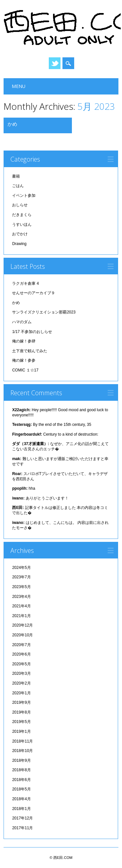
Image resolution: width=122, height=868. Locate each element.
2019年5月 (21, 722)
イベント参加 (24, 195)
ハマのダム (22, 322)
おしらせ (20, 205)
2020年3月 (21, 673)
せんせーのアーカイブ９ (34, 293)
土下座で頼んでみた (30, 351)
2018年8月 (21, 770)
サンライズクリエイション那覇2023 (44, 312)
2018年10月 (22, 751)
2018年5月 (21, 789)
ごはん (18, 186)
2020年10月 (22, 635)
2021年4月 (21, 606)
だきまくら (22, 215)
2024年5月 (21, 568)
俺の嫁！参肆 (24, 341)
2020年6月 (21, 654)
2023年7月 (21, 577)
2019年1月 (21, 731)
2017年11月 (22, 828)
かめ (12, 124)
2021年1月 (21, 616)
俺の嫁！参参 (24, 360)
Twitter (55, 63)
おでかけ (20, 234)
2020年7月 (21, 645)
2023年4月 (21, 597)
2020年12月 (22, 625)
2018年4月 (21, 799)
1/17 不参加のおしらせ (32, 332)
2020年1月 (21, 693)
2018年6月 (21, 780)
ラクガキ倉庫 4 (25, 283)
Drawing (19, 244)
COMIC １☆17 (25, 370)
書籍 (16, 176)
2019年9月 (21, 702)
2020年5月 (21, 664)
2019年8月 (21, 712)
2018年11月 (22, 741)
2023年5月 (21, 587)
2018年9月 (21, 760)
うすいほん (22, 224)
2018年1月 (21, 809)
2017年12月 (22, 818)
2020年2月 (21, 683)
